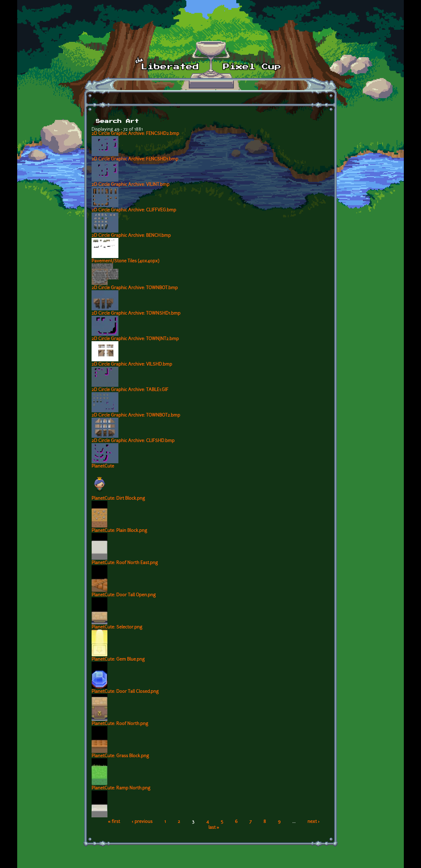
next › (313, 822)
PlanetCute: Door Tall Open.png (124, 595)
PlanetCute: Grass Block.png (120, 756)
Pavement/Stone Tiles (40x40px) (125, 261)
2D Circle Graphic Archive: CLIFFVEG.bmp (134, 210)
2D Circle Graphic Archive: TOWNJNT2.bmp (135, 339)
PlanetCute (103, 466)
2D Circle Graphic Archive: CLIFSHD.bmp (133, 441)
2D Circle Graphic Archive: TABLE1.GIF (130, 390)
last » (214, 828)
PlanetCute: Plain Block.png (119, 531)
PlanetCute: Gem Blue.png (118, 660)
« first (114, 822)
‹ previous (142, 822)
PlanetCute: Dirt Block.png (118, 499)
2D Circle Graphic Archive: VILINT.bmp (130, 185)
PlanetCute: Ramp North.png (121, 788)
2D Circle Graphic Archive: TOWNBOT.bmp (135, 288)
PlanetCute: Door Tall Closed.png (125, 692)
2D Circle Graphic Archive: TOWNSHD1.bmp (136, 314)
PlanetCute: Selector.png (117, 627)
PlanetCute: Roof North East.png (125, 563)
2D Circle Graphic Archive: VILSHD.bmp (132, 365)
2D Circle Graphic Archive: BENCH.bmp (131, 236)
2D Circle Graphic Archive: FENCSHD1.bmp (135, 159)
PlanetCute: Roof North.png (120, 724)
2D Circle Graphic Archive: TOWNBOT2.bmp (136, 415)
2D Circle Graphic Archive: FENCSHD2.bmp (135, 134)
